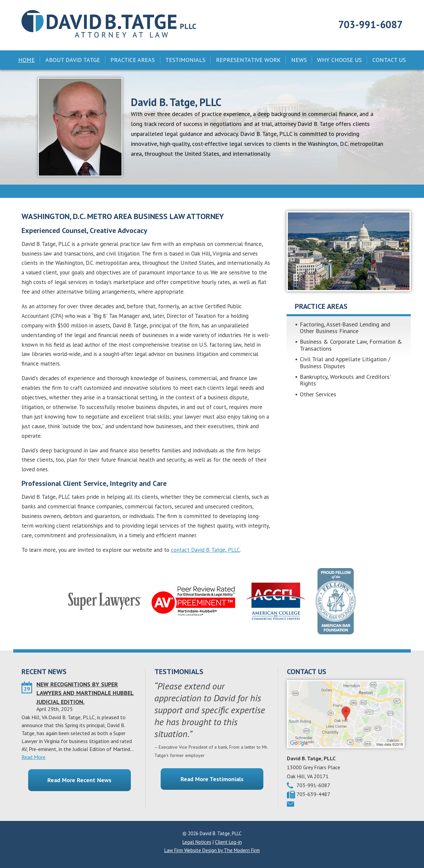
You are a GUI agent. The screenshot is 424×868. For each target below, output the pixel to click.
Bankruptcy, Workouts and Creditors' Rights (345, 380)
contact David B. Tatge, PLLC (205, 550)
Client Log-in (228, 842)
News (299, 60)
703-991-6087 (370, 24)
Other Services (318, 394)
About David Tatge (73, 60)
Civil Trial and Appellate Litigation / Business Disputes (345, 362)
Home (26, 60)
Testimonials (185, 60)
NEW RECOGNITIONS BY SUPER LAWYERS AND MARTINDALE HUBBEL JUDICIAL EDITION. (85, 693)
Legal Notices (197, 842)
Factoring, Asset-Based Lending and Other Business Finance (345, 328)
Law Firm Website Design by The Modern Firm (212, 850)
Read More (33, 757)
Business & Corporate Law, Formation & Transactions (351, 345)
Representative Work (248, 60)
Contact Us (389, 60)
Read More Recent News (79, 780)
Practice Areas (132, 60)
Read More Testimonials (212, 779)
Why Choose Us (339, 60)
